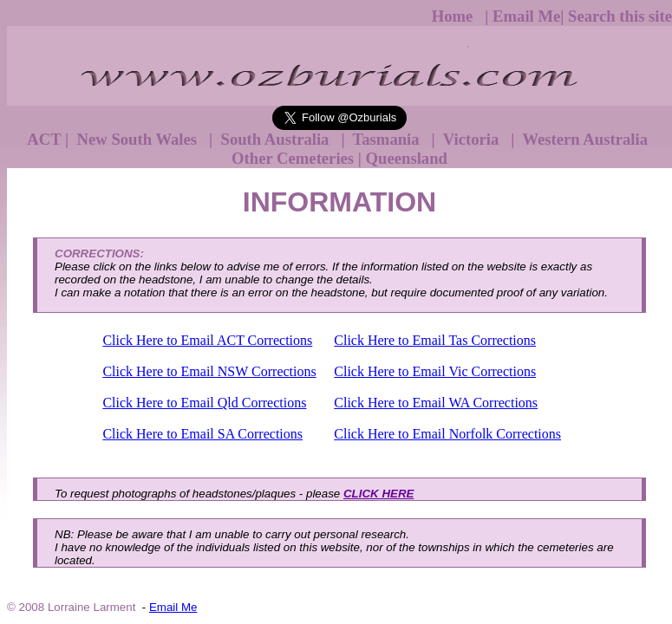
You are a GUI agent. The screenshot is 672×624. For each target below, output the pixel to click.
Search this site (620, 16)
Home (454, 16)
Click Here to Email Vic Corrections (435, 371)
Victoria (473, 139)
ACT (44, 139)
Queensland (407, 158)
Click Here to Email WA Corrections (436, 403)
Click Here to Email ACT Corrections (207, 340)
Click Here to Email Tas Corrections (435, 340)
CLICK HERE (378, 494)
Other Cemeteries (293, 158)
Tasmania (388, 139)
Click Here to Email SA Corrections (202, 434)
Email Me (526, 16)
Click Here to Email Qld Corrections (204, 403)
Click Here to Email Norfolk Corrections (447, 434)
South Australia (277, 139)
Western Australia (585, 139)
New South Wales (139, 139)
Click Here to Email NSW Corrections (209, 371)
